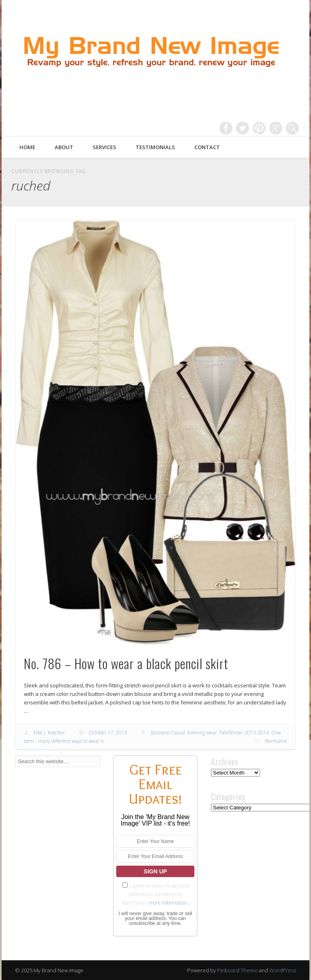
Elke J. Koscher (49, 733)
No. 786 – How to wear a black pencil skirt (126, 663)
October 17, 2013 (108, 733)
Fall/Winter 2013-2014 (244, 733)
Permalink (276, 741)
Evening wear (202, 733)
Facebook (226, 128)
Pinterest (259, 128)
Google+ (276, 128)
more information (168, 903)
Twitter (243, 128)
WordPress (283, 970)
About (64, 147)
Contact (207, 147)
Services (104, 147)
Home (27, 147)
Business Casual (168, 733)
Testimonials (155, 147)
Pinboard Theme (237, 970)
